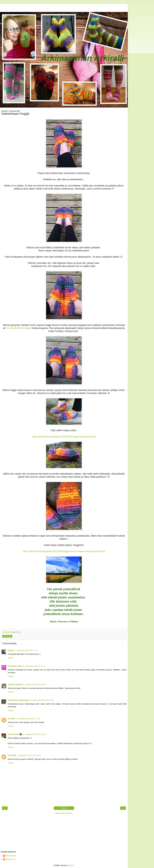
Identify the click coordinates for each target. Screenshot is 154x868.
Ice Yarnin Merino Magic (19, 328)
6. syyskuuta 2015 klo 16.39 (42, 700)
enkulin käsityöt (15, 684)
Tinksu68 (12, 755)
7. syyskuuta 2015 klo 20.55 (29, 755)
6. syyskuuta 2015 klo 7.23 (34, 666)
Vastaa (11, 658)
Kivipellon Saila (15, 666)
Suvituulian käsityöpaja (18, 700)
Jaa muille (7, 636)
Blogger (70, 865)
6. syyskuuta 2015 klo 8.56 (34, 684)
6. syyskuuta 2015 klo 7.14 (26, 650)
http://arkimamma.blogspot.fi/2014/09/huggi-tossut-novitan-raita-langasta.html (64, 551)
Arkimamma (13, 734)
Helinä (11, 650)
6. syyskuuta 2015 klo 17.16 (28, 719)
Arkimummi (11, 859)
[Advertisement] (64, 7)
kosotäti (11, 719)
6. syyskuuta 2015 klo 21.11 (34, 734)
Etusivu (64, 808)
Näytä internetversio (64, 813)
